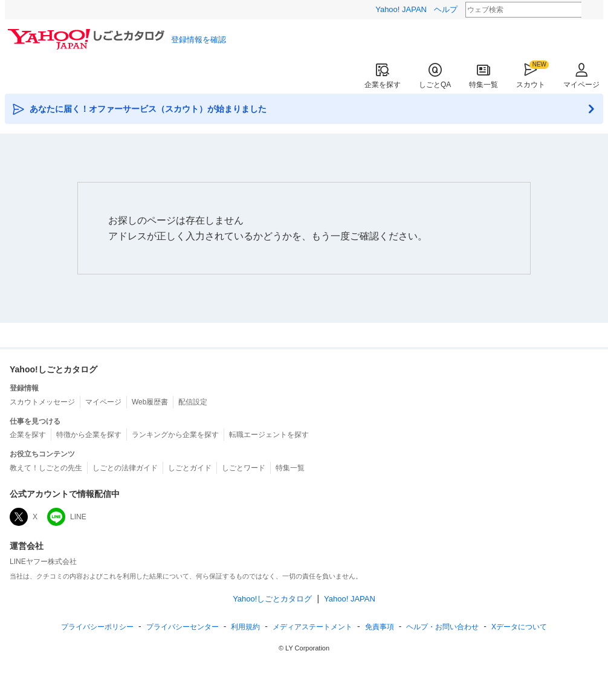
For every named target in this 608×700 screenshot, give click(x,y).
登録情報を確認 (199, 40)
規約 (245, 627)
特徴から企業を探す (89, 435)
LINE (67, 517)
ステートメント (312, 627)
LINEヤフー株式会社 (43, 562)
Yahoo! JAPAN (401, 9)
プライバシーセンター (183, 627)
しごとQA (435, 76)
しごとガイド (190, 468)
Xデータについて (519, 627)
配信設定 (193, 402)
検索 (589, 10)
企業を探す (383, 76)
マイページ (581, 76)
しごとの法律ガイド (125, 468)
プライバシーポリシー (97, 627)
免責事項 (380, 627)
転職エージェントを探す (269, 435)
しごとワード (244, 468)
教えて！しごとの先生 (46, 468)
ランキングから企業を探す (175, 435)
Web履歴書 (150, 402)
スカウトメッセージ (42, 402)
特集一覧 (483, 76)
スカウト (531, 76)
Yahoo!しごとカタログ (272, 599)
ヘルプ (446, 9)
